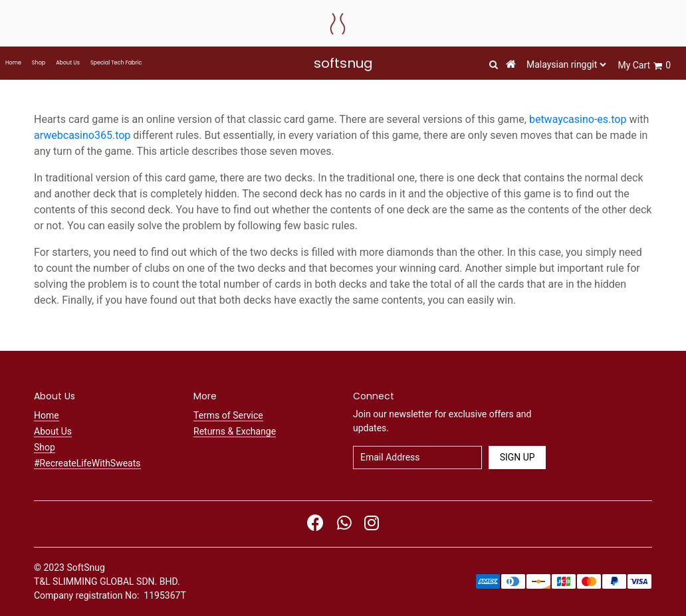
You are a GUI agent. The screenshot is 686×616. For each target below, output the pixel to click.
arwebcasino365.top (82, 135)
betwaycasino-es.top (578, 119)
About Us (68, 63)
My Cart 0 (644, 65)
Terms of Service (228, 415)
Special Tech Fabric (116, 63)
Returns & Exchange (235, 431)
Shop (39, 63)
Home (13, 63)
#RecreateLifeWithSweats (87, 463)
